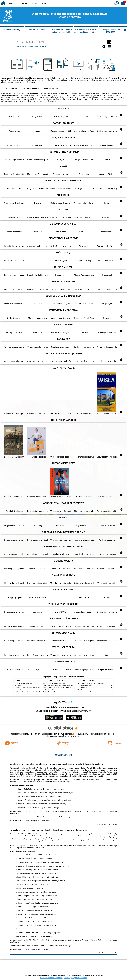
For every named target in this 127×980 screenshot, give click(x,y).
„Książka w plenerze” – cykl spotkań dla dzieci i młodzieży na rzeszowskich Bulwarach (50, 830)
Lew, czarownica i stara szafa (24, 683)
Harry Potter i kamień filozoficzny (25, 690)
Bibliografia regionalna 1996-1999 (111, 31)
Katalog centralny (12, 30)
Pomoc (35, 3)
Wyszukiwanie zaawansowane (27, 46)
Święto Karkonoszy (87, 686)
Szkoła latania (19, 686)
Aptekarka (84, 688)
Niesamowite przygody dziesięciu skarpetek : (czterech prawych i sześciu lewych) (39, 688)
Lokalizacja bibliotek (30, 88)
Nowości (13, 3)
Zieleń (83, 690)
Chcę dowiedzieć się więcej (51, 978)
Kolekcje (43, 46)
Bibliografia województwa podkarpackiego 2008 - (61, 31)
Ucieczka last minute (87, 692)
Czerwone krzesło (53, 692)
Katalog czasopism (37, 30)
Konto (45, 3)
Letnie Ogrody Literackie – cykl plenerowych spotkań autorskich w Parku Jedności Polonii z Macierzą (56, 764)
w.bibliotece (68, 734)
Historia (24, 3)
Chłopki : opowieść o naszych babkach (59, 688)
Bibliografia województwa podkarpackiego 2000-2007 (86, 31)
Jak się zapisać (10, 88)
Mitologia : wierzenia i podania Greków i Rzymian (30, 692)
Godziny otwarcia (51, 88)
